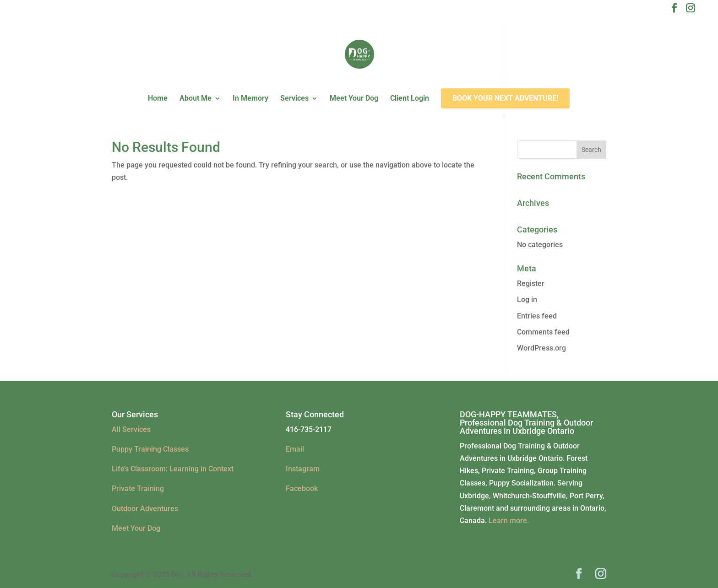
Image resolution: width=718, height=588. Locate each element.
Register (531, 283)
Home (158, 99)
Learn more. (509, 521)
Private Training (138, 488)
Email (295, 449)
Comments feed (543, 332)
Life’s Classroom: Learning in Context (173, 469)
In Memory (250, 99)
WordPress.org (541, 348)
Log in (527, 299)
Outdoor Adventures (145, 509)
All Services (131, 429)
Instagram (303, 469)
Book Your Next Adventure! (505, 98)
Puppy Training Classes (150, 449)
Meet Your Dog (354, 99)
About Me (196, 99)
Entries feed (537, 316)
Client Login (410, 99)
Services (294, 99)
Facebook (302, 488)
